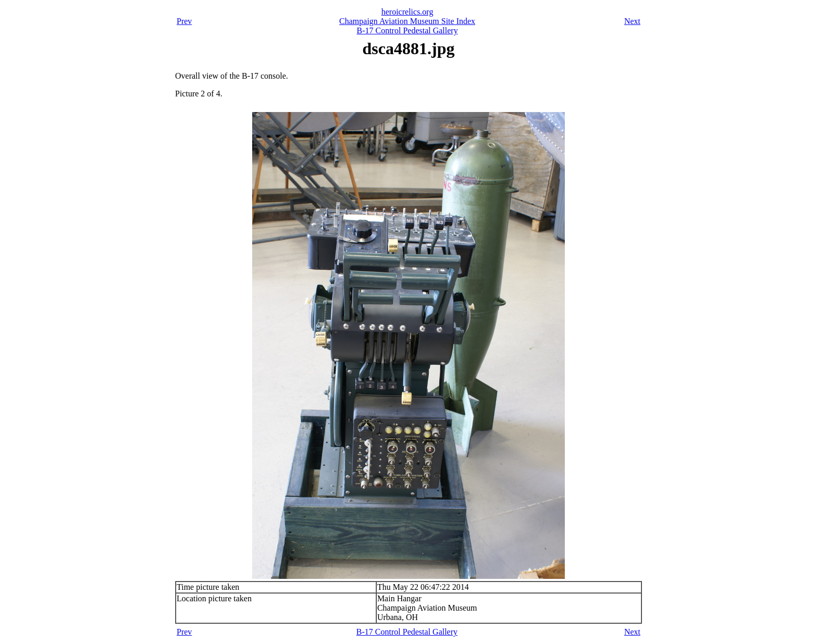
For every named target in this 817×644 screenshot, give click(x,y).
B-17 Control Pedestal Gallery (407, 30)
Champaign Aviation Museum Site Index (407, 21)
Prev (184, 21)
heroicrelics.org (407, 12)
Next (632, 21)
